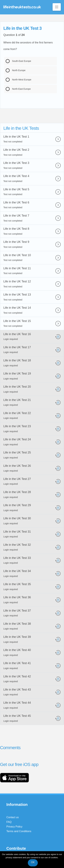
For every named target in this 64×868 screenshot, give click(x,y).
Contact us (13, 817)
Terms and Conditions (19, 831)
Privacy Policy (14, 827)
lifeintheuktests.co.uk (22, 7)
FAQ (9, 822)
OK (33, 862)
